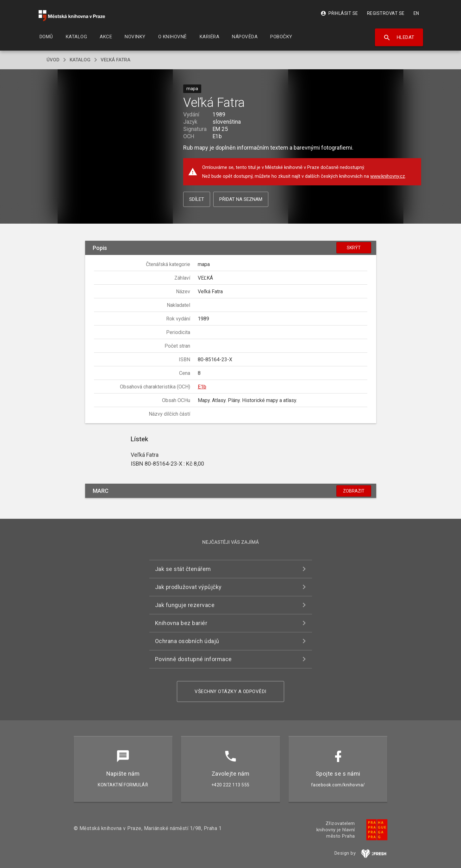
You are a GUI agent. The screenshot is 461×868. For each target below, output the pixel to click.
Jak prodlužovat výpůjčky (188, 587)
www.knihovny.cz (388, 176)
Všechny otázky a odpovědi (230, 691)
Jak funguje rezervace (185, 605)
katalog (80, 60)
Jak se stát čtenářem (183, 569)
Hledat (399, 38)
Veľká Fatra (115, 60)
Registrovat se (386, 13)
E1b (202, 387)
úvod (53, 60)
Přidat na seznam (241, 199)
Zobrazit (354, 491)
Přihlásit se (339, 13)
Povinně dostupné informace (193, 659)
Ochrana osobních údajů (187, 641)
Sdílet (197, 199)
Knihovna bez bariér (181, 623)
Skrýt (354, 248)
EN (416, 13)
